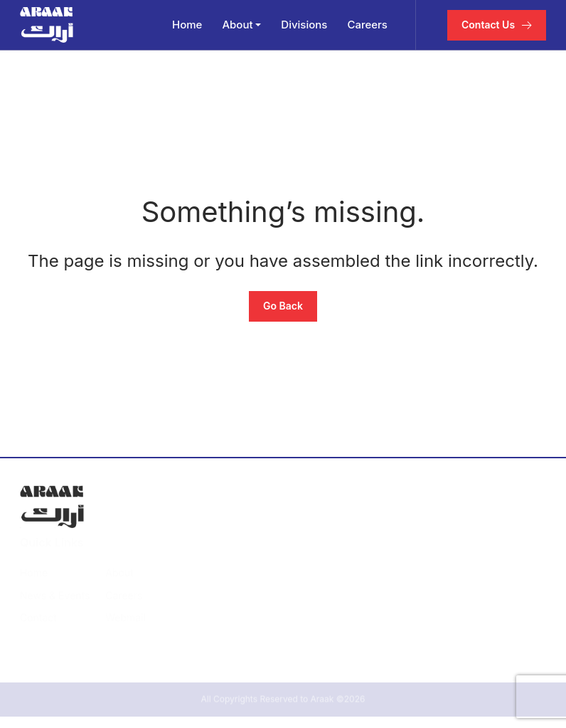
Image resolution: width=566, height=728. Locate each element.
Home (187, 25)
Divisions (304, 25)
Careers (367, 25)
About (237, 25)
